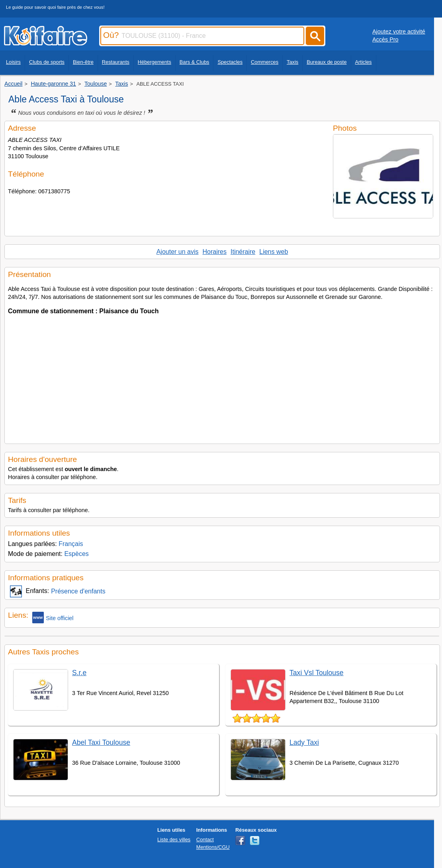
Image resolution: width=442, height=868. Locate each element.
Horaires (215, 252)
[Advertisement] (222, 377)
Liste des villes (174, 840)
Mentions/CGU (213, 847)
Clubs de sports (47, 62)
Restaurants (116, 62)
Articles (364, 62)
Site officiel (53, 618)
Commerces (265, 62)
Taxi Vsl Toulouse (317, 673)
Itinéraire (243, 252)
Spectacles (230, 62)
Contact (205, 840)
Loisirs (13, 62)
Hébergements (155, 62)
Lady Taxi (304, 742)
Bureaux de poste (327, 62)
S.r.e (79, 673)
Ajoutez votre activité (399, 31)
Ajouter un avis (178, 252)
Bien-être (83, 62)
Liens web (274, 252)
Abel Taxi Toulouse (101, 742)
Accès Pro (385, 39)
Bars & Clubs (195, 62)
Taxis (292, 62)
